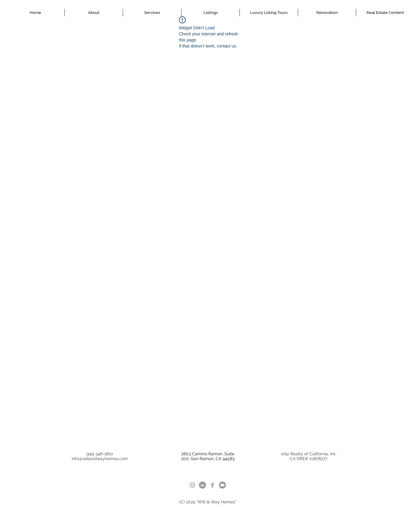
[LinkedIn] (202, 485)
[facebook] (212, 485)
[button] (152, 13)
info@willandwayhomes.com (100, 459)
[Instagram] (192, 485)
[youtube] (222, 485)
